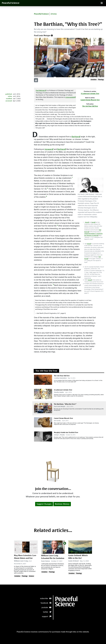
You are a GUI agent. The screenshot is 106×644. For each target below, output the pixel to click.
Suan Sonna (45, 561)
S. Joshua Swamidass (60, 378)
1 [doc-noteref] (72, 178)
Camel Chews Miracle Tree (90, 100)
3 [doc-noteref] (47, 196)
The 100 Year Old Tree (62, 376)
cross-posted (70, 97)
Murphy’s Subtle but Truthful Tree (66, 433)
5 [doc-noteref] (53, 285)
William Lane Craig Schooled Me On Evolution (53, 557)
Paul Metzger (40, 90)
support (47, 616)
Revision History (62, 504)
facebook (46, 603)
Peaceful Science (11, 3)
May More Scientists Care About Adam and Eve (25, 557)
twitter (47, 612)
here (93, 222)
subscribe (46, 598)
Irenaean (48, 149)
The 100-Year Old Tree (90, 106)
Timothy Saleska (59, 392)
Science (31, 576)
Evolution (94, 80)
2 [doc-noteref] (47, 188)
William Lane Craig (21, 561)
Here (86, 222)
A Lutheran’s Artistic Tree (90, 94)
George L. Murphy (59, 435)
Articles (54, 14)
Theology (101, 80)
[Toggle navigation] (102, 3)
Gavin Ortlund (73, 561)
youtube (46, 607)
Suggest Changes (44, 504)
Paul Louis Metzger (42, 36)
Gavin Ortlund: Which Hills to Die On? (78, 557)
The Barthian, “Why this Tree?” (65, 404)
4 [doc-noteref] (57, 225)
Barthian (75, 137)
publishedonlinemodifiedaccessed (9, 97)
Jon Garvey (57, 421)
